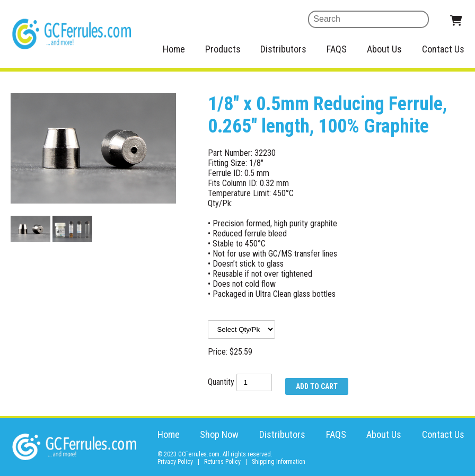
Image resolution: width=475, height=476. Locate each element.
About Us (384, 49)
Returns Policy (222, 462)
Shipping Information (279, 462)
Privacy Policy (175, 462)
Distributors (283, 49)
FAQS (337, 49)
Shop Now (219, 434)
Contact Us (443, 49)
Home (174, 49)
